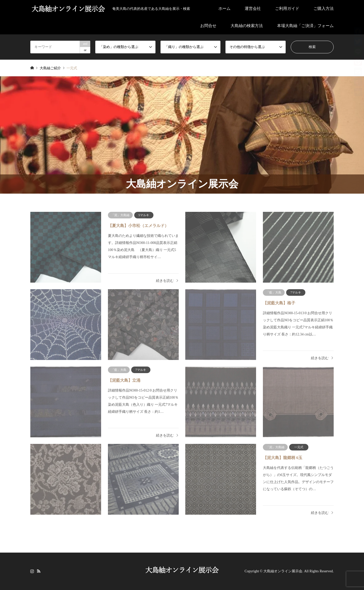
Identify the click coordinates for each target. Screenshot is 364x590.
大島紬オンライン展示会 (283, 571)
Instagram (32, 571)
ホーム (224, 8)
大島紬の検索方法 (247, 26)
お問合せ (208, 26)
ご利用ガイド (287, 8)
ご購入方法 (324, 8)
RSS (39, 571)
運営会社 (253, 8)
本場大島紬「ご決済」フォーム (305, 26)
